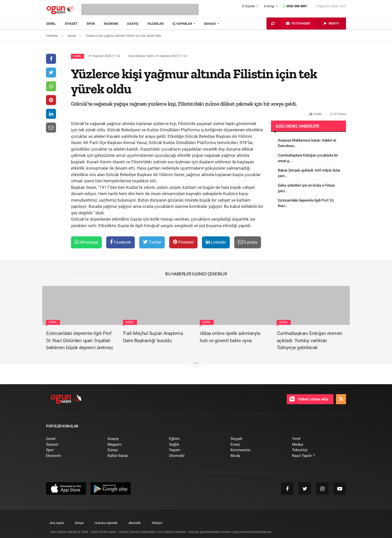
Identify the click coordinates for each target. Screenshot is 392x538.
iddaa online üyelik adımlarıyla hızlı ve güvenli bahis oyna (230, 337)
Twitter (152, 242)
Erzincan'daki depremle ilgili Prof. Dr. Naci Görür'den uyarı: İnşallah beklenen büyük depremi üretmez (79, 340)
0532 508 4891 (295, 6)
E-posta (248, 242)
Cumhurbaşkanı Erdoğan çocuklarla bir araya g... (308, 158)
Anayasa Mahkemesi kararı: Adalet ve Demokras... (307, 143)
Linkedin (216, 242)
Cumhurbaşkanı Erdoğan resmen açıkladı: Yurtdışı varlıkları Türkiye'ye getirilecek (310, 340)
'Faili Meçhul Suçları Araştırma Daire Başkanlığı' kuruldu (153, 337)
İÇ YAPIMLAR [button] (183, 24)
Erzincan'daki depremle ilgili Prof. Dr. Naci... (306, 203)
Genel (77, 56)
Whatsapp (86, 242)
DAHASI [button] (210, 24)
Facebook (120, 242)
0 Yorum (338, 114)
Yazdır (315, 114)
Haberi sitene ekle (309, 399)
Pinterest (183, 242)
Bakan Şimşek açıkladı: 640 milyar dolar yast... (309, 173)
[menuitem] (55, 24)
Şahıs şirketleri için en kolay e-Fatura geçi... (306, 188)
